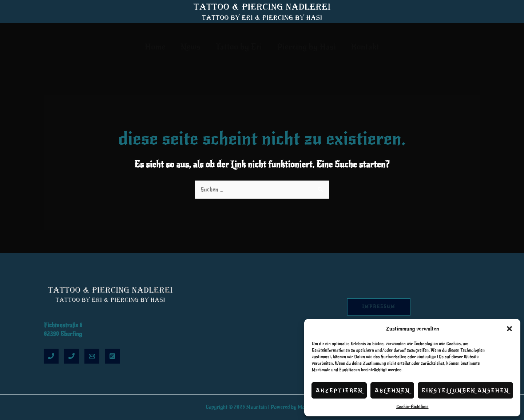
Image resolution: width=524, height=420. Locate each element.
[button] (509, 329)
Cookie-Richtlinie (412, 407)
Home (152, 47)
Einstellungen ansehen (465, 391)
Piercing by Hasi (308, 47)
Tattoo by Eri (239, 47)
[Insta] (112, 356)
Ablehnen (392, 391)
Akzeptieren (339, 391)
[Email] (92, 356)
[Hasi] (72, 356)
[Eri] (51, 356)
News (189, 47)
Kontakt (369, 47)
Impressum (379, 307)
